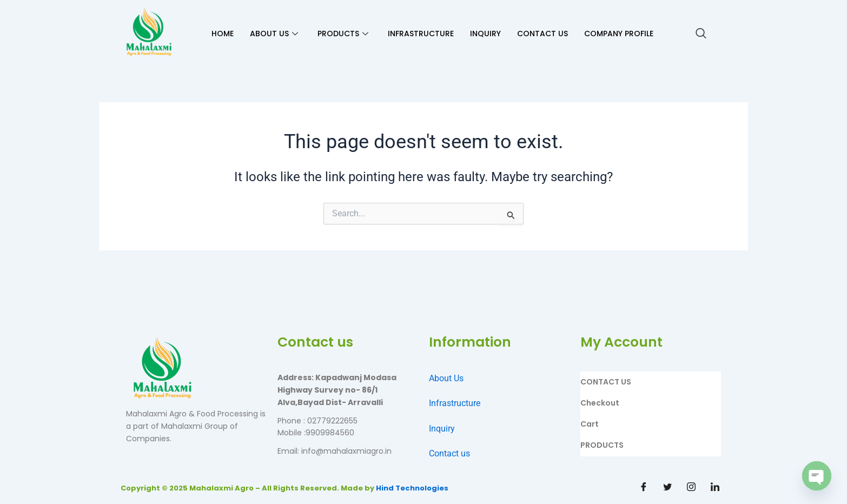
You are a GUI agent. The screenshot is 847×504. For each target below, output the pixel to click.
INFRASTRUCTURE (421, 34)
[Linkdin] (715, 488)
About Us (446, 378)
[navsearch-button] (701, 34)
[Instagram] (691, 488)
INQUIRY (485, 34)
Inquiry (442, 429)
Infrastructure (455, 403)
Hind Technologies (412, 488)
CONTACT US (542, 34)
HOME (223, 34)
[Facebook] (644, 488)
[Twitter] (667, 488)
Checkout (600, 403)
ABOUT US (274, 34)
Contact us (449, 453)
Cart (590, 424)
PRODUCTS (343, 34)
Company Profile (619, 34)
